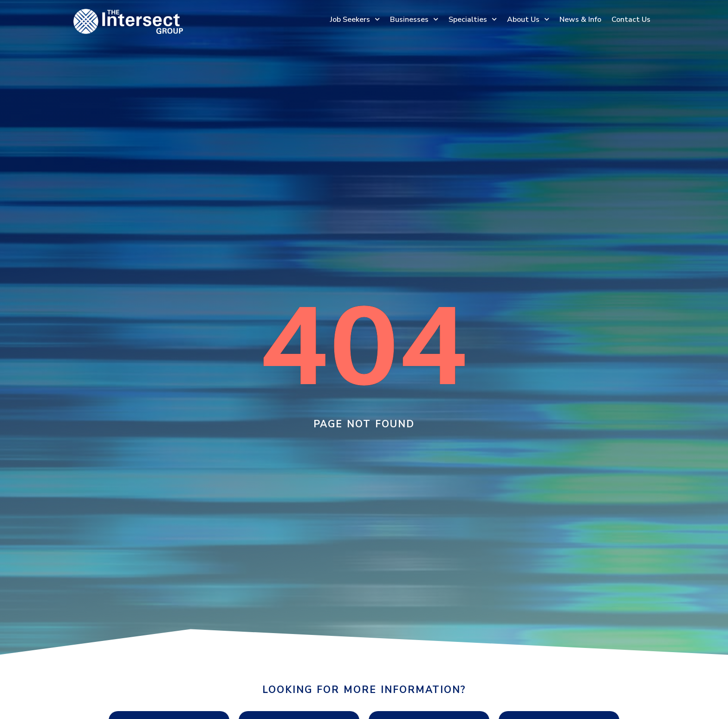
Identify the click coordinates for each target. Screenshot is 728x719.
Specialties (473, 19)
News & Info (580, 20)
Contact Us (631, 20)
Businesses (414, 19)
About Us (528, 19)
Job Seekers (355, 19)
